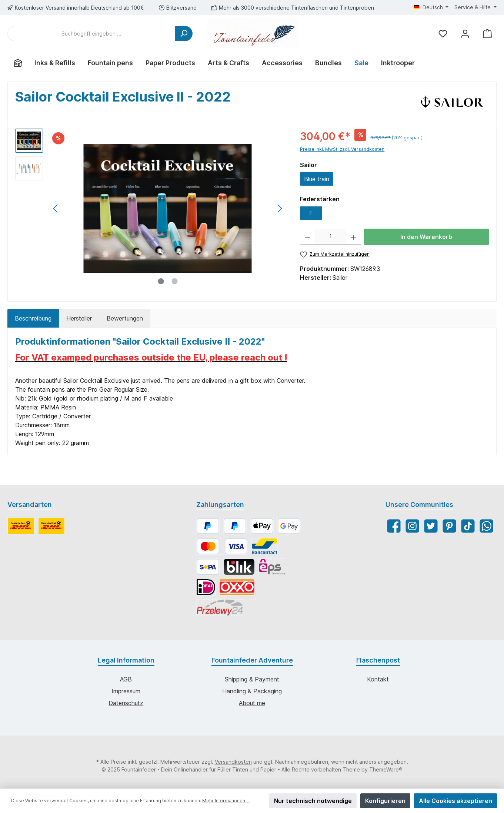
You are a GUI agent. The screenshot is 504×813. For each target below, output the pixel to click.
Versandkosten (233, 762)
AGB (126, 679)
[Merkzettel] (443, 34)
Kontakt (378, 679)
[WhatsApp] (486, 526)
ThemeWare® (386, 769)
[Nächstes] (280, 208)
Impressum (126, 691)
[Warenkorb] (487, 34)
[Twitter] (431, 526)
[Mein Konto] (465, 34)
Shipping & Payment (252, 679)
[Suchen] (184, 34)
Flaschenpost (378, 660)
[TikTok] (468, 526)
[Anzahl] (331, 237)
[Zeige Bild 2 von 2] (174, 281)
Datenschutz (126, 703)
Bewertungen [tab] (125, 318)
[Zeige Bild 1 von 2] (161, 281)
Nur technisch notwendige (313, 801)
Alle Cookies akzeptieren (455, 801)
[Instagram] (412, 526)
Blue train (317, 179)
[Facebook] (394, 526)
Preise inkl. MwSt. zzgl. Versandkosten (342, 149)
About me (252, 703)
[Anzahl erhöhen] (353, 237)
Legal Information (126, 660)
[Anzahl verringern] (308, 237)
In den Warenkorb (426, 237)
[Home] (18, 63)
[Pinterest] (449, 526)
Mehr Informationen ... (226, 801)
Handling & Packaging (252, 691)
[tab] (33, 318)
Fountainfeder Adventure (252, 660)
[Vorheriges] (56, 208)
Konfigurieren (385, 801)
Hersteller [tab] (79, 318)
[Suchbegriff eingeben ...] (91, 34)
